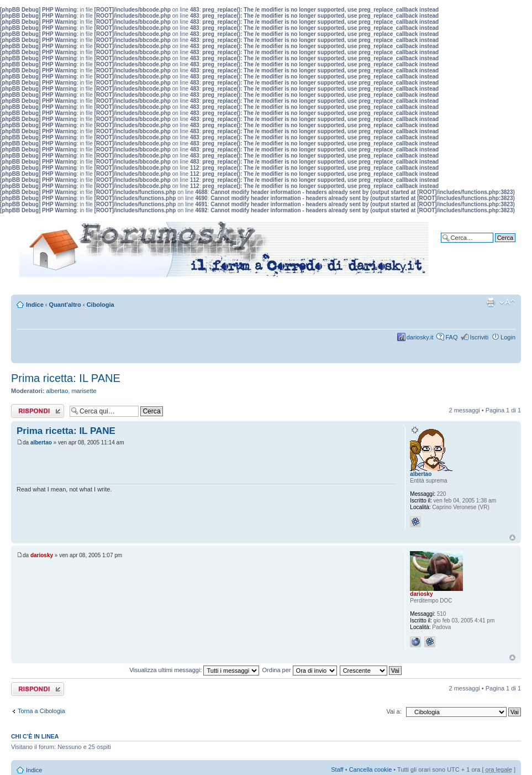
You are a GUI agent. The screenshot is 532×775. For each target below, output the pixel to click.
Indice (35, 305)
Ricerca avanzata (492, 246)
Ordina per (300, 670)
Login (508, 337)
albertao (57, 391)
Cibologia (101, 305)
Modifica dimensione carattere (507, 302)
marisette (84, 391)
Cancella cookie (371, 769)
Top (512, 538)
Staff (337, 769)
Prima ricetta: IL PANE (66, 378)
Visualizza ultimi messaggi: (194, 670)
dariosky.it (420, 337)
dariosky (42, 555)
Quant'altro (65, 305)
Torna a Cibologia (41, 711)
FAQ (451, 337)
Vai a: (394, 711)
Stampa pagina (491, 302)
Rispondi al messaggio (38, 411)
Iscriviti (479, 337)
